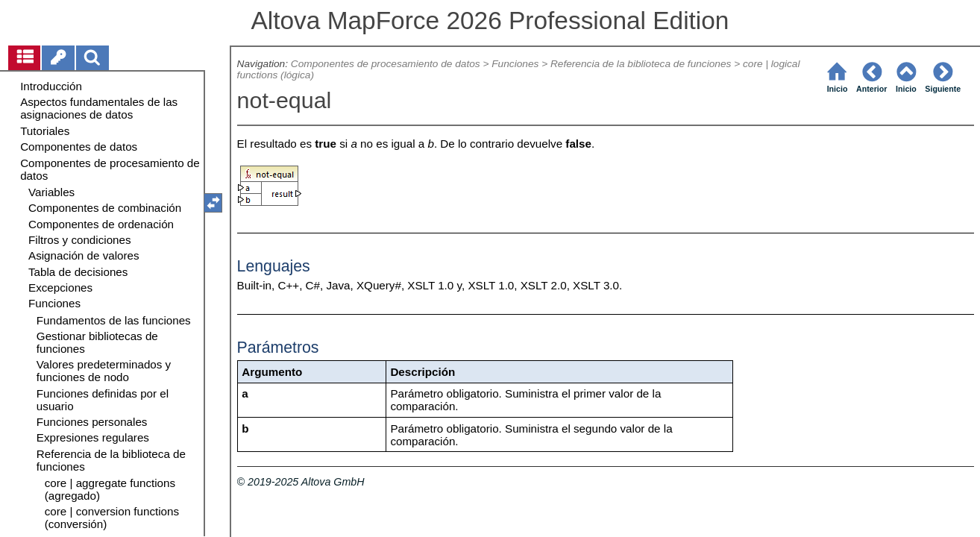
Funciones (515, 64)
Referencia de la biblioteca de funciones (641, 64)
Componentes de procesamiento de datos (386, 64)
